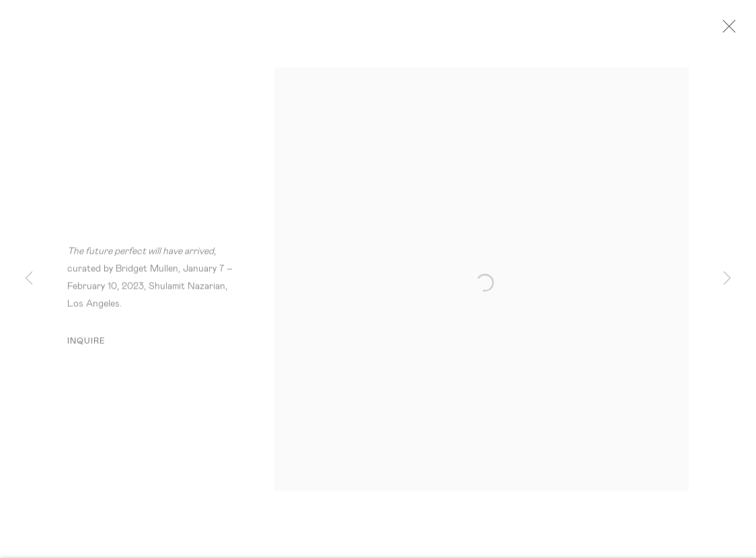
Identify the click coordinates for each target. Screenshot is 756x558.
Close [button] (729, 30)
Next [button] (727, 279)
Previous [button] (29, 279)
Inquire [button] (87, 344)
